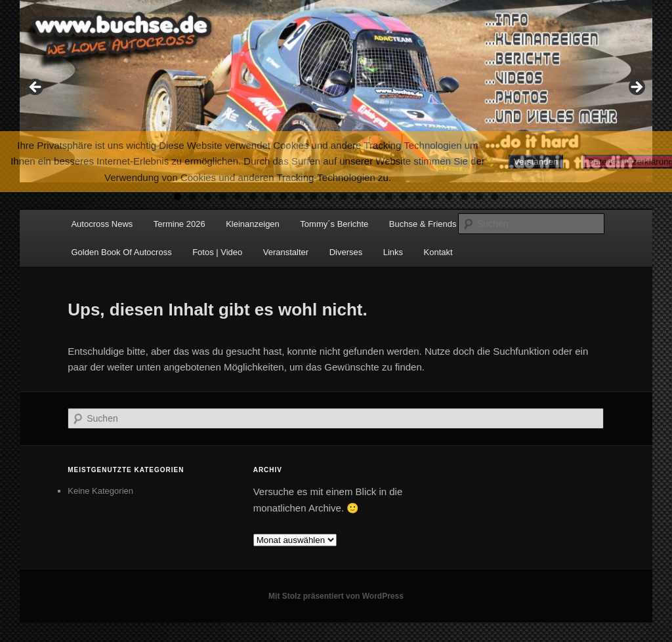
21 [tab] (479, 196)
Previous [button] (36, 88)
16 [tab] (404, 196)
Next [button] (636, 88)
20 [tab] (464, 196)
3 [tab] (208, 196)
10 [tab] (313, 196)
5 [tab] (238, 196)
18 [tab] (434, 196)
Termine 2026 (179, 224)
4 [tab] (223, 196)
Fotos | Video (217, 252)
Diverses (346, 252)
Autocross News (102, 224)
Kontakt (438, 252)
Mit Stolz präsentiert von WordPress (336, 596)
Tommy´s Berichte (334, 224)
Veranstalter (286, 252)
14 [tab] (374, 196)
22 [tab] (494, 196)
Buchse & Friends (423, 224)
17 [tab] (419, 196)
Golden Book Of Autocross (121, 252)
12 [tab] (344, 196)
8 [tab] (283, 196)
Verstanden (536, 162)
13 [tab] (359, 196)
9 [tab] (298, 196)
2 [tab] (193, 196)
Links (393, 252)
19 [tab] (449, 196)
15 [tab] (389, 196)
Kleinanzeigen (253, 224)
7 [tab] (268, 196)
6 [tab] (253, 196)
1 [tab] (178, 196)
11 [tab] (328, 196)
